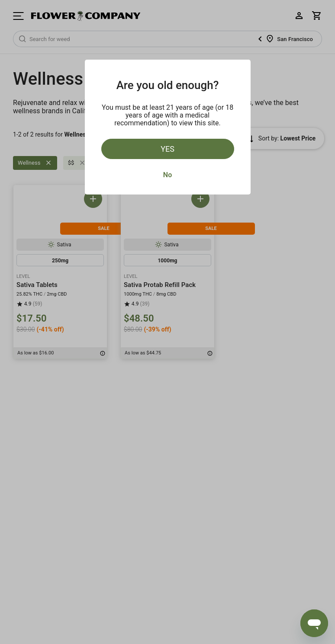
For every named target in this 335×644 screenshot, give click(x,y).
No (167, 175)
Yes (167, 149)
